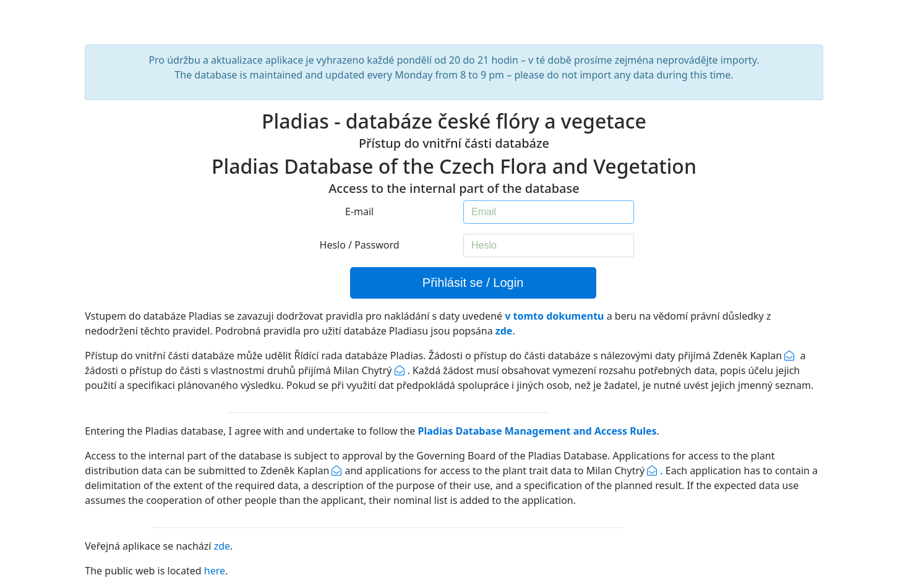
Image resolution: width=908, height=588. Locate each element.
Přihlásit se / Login (473, 283)
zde (222, 546)
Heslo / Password (360, 245)
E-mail (359, 211)
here (215, 571)
